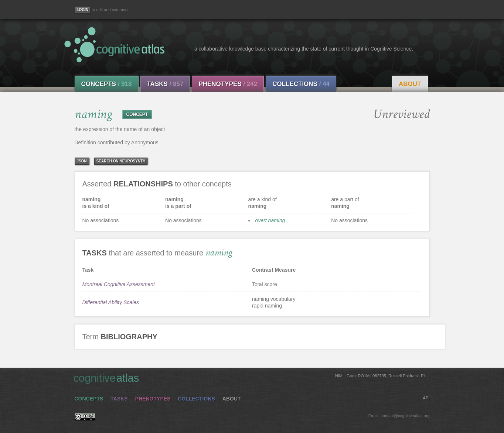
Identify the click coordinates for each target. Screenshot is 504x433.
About (410, 84)
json (82, 161)
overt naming (270, 220)
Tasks (165, 84)
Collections (301, 84)
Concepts (107, 84)
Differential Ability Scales (111, 302)
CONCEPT (137, 114)
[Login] (83, 10)
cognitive (250, 378)
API (426, 398)
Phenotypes (228, 84)
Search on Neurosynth (121, 161)
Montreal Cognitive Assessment (119, 284)
